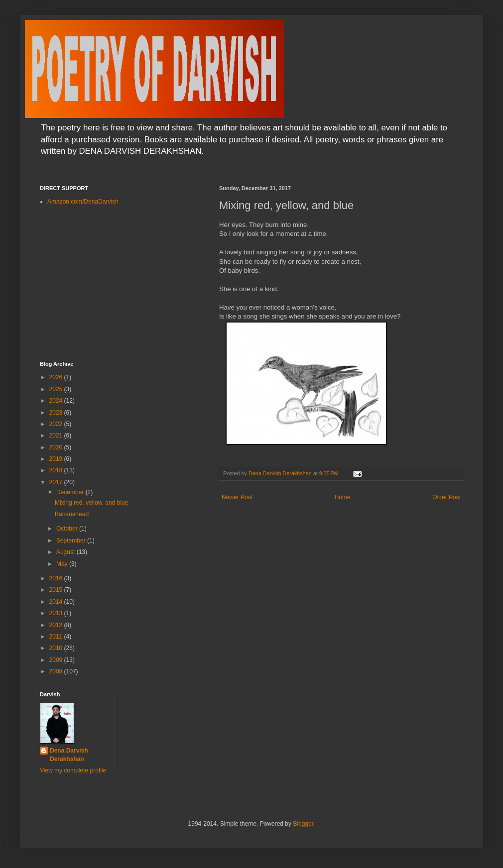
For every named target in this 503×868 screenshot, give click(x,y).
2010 (57, 648)
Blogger (303, 824)
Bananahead (72, 514)
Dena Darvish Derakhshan (69, 755)
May (63, 564)
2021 (57, 435)
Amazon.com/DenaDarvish (83, 202)
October (68, 529)
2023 (57, 413)
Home (343, 497)
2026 (57, 377)
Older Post (446, 497)
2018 (57, 470)
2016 (57, 578)
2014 (57, 602)
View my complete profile (73, 770)
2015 (57, 590)
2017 (57, 482)
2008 (57, 671)
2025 (57, 389)
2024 (57, 401)
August (66, 552)
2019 (57, 459)
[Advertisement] (115, 284)
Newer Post (237, 497)
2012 (57, 625)
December (71, 492)
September (72, 541)
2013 (57, 613)
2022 (57, 424)
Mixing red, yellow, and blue (91, 503)
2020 (57, 447)
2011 (57, 637)
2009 (57, 660)
